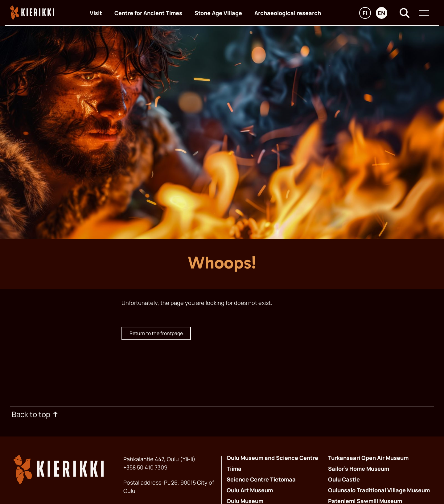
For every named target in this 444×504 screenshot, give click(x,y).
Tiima (234, 469)
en (382, 14)
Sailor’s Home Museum (359, 469)
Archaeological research (288, 13)
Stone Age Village (218, 13)
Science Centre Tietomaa (261, 479)
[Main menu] (424, 13)
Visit (96, 13)
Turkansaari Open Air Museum (368, 458)
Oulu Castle (344, 479)
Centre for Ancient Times (148, 13)
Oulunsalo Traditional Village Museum (379, 490)
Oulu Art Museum (250, 490)
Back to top (35, 414)
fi (367, 14)
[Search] (405, 13)
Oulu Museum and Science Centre (272, 458)
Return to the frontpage (156, 333)
